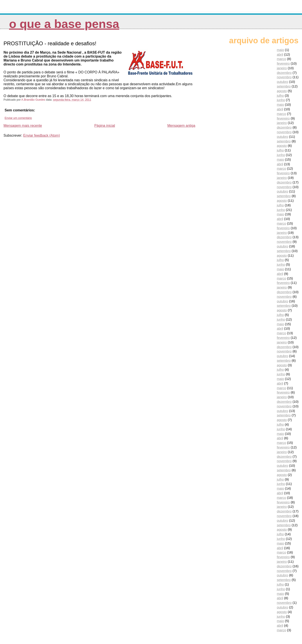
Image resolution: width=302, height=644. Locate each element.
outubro (282, 82)
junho (281, 100)
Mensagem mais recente (23, 126)
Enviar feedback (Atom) (42, 135)
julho (280, 95)
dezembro (284, 73)
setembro (284, 86)
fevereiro (283, 63)
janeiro (282, 68)
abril (280, 54)
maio (280, 50)
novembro (284, 77)
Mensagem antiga (181, 126)
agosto (282, 91)
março (281, 59)
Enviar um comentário (18, 118)
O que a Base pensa (64, 24)
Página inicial (105, 126)
